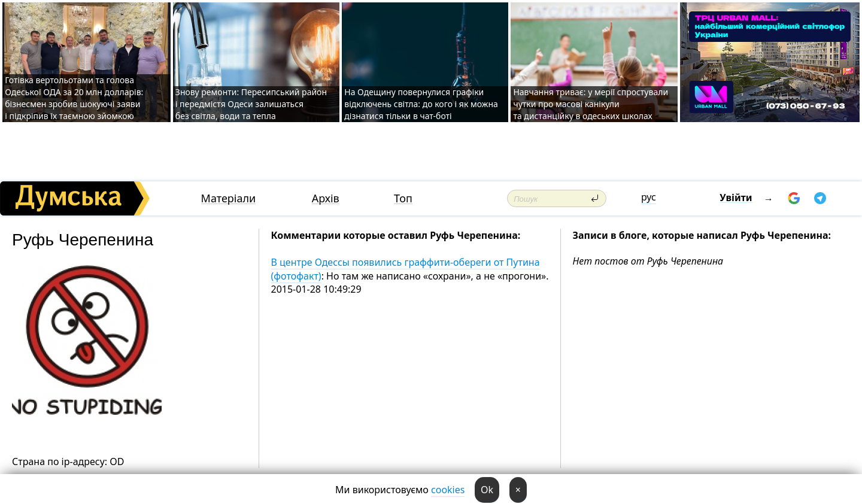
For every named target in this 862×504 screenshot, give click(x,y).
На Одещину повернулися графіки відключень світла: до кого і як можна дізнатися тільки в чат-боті (421, 104)
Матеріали (229, 198)
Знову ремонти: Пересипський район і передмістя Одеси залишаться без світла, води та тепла (251, 104)
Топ (403, 198)
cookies (448, 490)
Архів (326, 198)
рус (649, 197)
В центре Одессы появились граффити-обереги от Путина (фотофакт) (406, 269)
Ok (487, 490)
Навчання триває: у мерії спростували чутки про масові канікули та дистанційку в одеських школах (591, 104)
